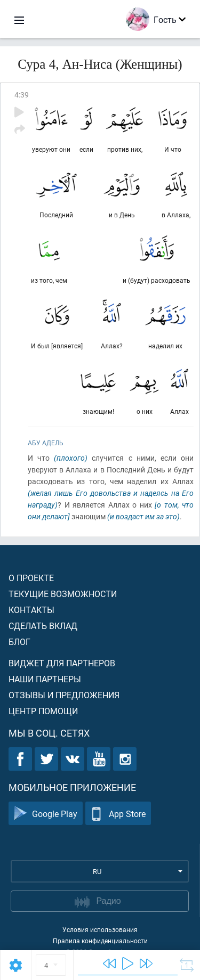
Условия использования (100, 929)
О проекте (31, 578)
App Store (118, 814)
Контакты (31, 610)
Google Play (46, 814)
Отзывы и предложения (64, 695)
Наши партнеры (45, 679)
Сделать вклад (43, 626)
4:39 (22, 95)
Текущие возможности (63, 594)
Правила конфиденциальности (100, 941)
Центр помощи (43, 711)
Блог (19, 642)
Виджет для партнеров (62, 663)
